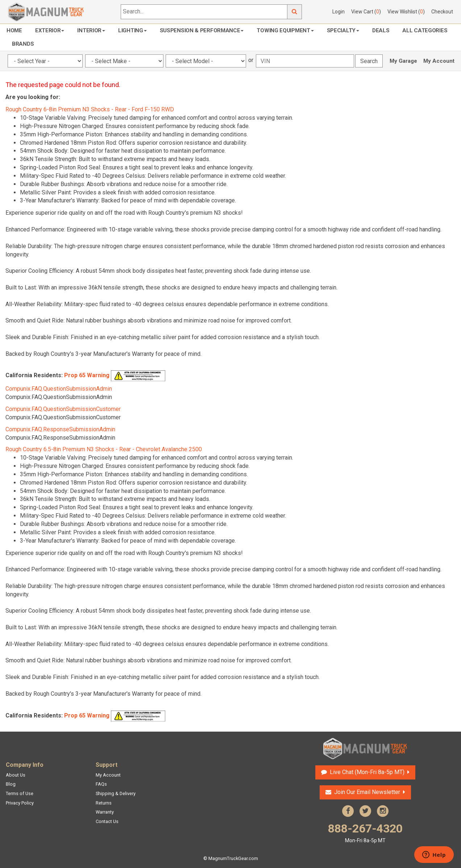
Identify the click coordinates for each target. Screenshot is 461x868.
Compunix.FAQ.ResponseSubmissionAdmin (60, 429)
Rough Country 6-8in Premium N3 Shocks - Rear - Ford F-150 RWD (90, 109)
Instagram (383, 811)
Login (339, 12)
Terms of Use (20, 793)
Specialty (343, 30)
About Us (16, 775)
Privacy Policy (20, 803)
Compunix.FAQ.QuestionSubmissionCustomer (63, 409)
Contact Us (107, 821)
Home (14, 30)
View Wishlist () (406, 12)
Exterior (50, 30)
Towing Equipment (285, 30)
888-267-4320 (365, 833)
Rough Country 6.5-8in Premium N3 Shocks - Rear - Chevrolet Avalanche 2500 (104, 449)
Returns (104, 803)
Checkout (442, 12)
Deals (381, 30)
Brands (23, 44)
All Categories (425, 30)
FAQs (101, 784)
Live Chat (367, 772)
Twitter (365, 811)
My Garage (403, 61)
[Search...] (204, 12)
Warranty (105, 812)
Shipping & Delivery (116, 793)
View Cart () (366, 12)
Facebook (348, 811)
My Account (439, 61)
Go (295, 12)
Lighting (132, 30)
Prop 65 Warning (87, 376)
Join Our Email (367, 792)
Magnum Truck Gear (365, 749)
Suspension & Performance (202, 30)
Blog (11, 784)
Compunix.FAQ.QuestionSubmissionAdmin (59, 389)
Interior (91, 30)
